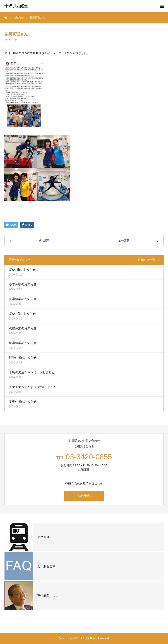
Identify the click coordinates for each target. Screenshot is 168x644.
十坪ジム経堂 (16, 6)
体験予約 (84, 496)
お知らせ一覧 (147, 260)
